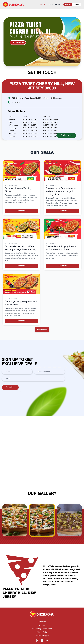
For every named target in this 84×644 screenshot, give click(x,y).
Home (43, 5)
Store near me (55, 5)
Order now (18, 43)
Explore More (42, 330)
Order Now (21, 211)
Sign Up (10, 387)
